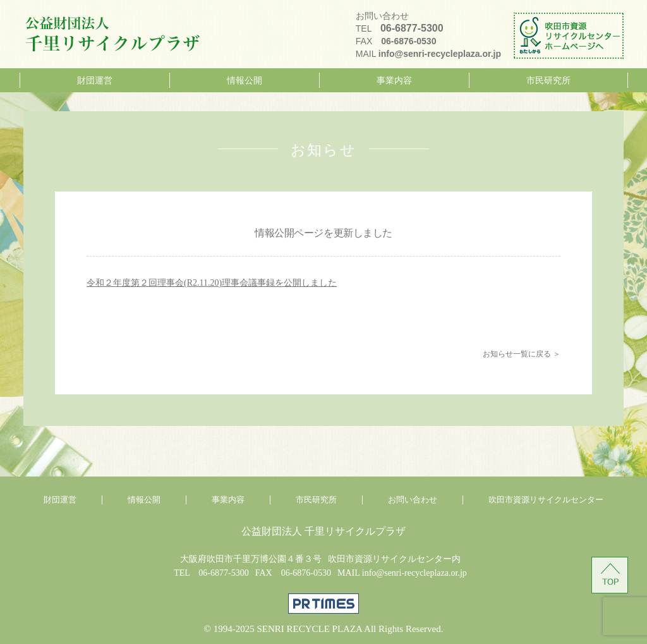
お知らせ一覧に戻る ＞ (522, 354)
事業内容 (394, 80)
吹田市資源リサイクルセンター (546, 500)
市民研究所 (548, 80)
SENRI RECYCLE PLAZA (309, 629)
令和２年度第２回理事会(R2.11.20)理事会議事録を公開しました (212, 283)
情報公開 (245, 80)
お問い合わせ (413, 500)
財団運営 (95, 80)
